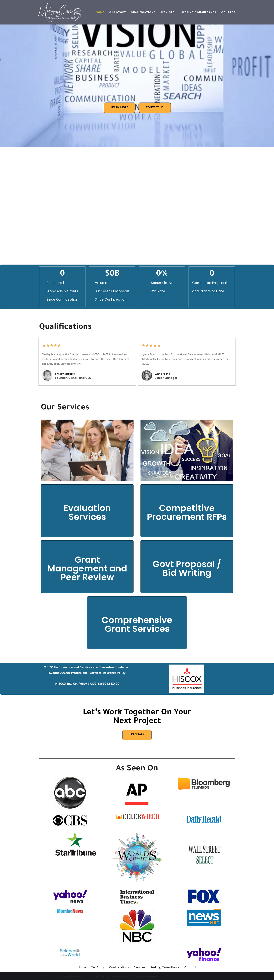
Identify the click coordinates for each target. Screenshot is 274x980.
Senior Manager (166, 378)
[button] (176, 12)
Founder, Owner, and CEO (73, 378)
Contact (229, 12)
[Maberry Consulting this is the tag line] (59, 12)
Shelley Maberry (65, 375)
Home (100, 12)
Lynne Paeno (162, 375)
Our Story (118, 12)
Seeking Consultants (199, 12)
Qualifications (143, 12)
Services (139, 968)
